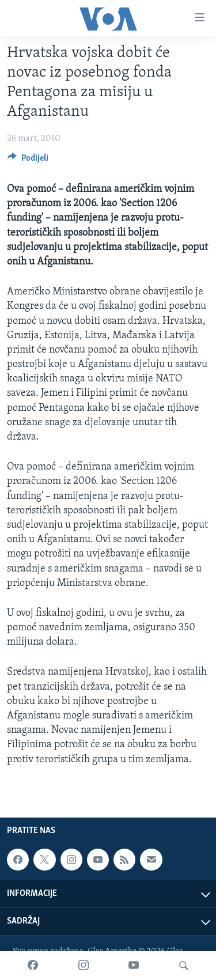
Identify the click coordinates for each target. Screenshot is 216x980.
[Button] (28, 161)
